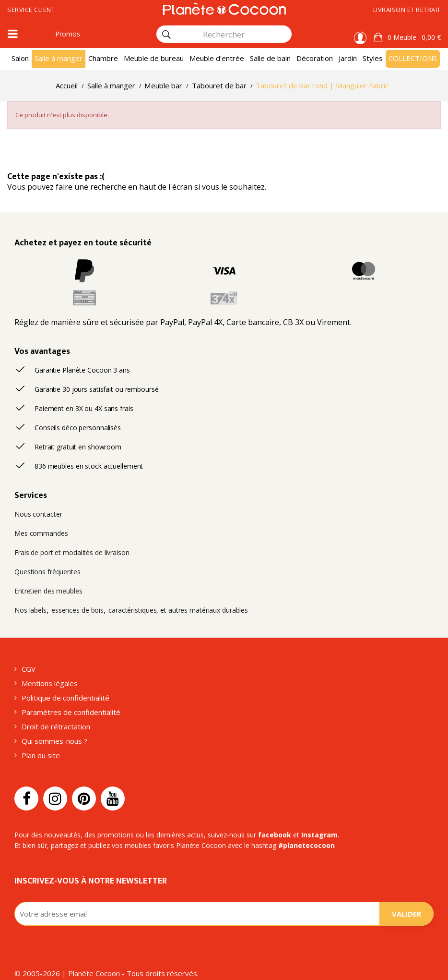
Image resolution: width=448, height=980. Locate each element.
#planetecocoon (307, 845)
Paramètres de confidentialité (71, 712)
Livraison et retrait (407, 10)
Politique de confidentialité (65, 698)
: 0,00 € (413, 37)
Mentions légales (50, 683)
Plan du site (41, 755)
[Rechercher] (166, 35)
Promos (68, 34)
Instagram (319, 835)
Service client (31, 10)
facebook (275, 835)
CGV (29, 669)
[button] (407, 37)
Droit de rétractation (56, 726)
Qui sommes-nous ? (54, 741)
